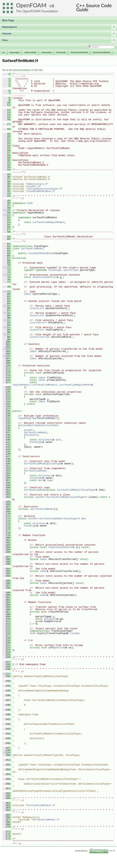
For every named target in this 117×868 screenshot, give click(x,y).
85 (6, 306)
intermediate (30, 52)
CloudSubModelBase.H (40, 191)
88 (6, 313)
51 (6, 215)
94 (6, 327)
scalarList (37, 308)
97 (6, 335)
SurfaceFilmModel (79, 52)
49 (6, 210)
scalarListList (40, 337)
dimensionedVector (45, 277)
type (50, 480)
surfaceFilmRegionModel (48, 222)
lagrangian (15, 52)
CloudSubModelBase (41, 253)
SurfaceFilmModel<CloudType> (76, 490)
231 (6, 674)
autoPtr (29, 430)
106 (6, 356)
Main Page (8, 20)
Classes (59, 34)
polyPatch (50, 619)
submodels (47, 52)
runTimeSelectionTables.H (44, 189)
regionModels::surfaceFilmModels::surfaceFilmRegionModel (52, 385)
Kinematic (61, 52)
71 (6, 268)
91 (6, 320)
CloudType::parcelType (63, 270)
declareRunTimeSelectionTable (38, 425)
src (4, 52)
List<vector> (38, 323)
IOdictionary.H (37, 184)
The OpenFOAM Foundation (37, 11)
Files (59, 40)
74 (6, 275)
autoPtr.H (33, 186)
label (28, 294)
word (41, 480)
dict (58, 440)
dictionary (31, 435)
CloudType (36, 442)
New (83, 519)
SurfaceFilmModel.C (45, 820)
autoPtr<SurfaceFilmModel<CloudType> (61, 497)
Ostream (61, 648)
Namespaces (59, 27)
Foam (30, 203)
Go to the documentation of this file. (23, 70)
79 (6, 292)
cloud (73, 633)
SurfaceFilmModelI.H (40, 805)
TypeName (24, 418)
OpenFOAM (31, 5)
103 (6, 349)
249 (6, 753)
